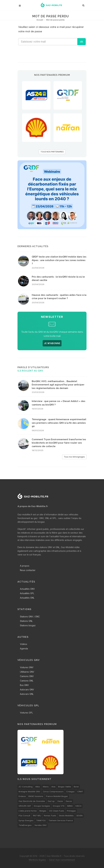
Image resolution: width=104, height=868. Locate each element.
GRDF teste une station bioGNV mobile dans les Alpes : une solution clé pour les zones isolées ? (59, 260)
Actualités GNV (27, 589)
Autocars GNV (27, 690)
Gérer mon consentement (62, 860)
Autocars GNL (27, 694)
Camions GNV (27, 676)
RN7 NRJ (37, 816)
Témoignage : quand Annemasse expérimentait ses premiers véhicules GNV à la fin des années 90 (59, 423)
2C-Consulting (26, 787)
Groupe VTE (59, 806)
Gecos (69, 801)
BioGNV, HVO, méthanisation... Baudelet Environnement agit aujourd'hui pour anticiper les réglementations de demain (58, 385)
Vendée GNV (40, 825)
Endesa (22, 796)
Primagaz (71, 811)
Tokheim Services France (61, 820)
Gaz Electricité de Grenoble (32, 801)
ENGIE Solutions (36, 796)
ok (82, 42)
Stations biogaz (28, 625)
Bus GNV (24, 685)
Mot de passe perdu (55, 20)
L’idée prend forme (28, 811)
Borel (76, 787)
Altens (46, 787)
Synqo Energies (26, 820)
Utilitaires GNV (27, 672)
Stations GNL (26, 621)
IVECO (78, 806)
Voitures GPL (26, 713)
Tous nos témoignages (74, 457)
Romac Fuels (50, 816)
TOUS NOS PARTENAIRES (52, 152)
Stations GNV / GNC (30, 617)
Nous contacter (28, 570)
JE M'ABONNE (52, 343)
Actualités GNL (27, 598)
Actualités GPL (27, 593)
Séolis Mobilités (66, 816)
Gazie (60, 801)
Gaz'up (51, 801)
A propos (25, 566)
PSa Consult (24, 816)
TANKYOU (41, 820)
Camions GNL (27, 681)
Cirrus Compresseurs (53, 791)
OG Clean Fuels (57, 811)
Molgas (43, 811)
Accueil (40, 20)
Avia (53, 787)
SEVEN (79, 816)
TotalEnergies (25, 825)
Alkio (38, 787)
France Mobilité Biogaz (57, 796)
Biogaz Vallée (65, 787)
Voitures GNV (27, 667)
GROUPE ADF (25, 806)
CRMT (80, 791)
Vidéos (24, 644)
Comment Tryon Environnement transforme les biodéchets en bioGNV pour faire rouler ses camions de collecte (59, 443)
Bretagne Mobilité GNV (29, 791)
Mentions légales (37, 860)
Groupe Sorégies (42, 806)
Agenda (24, 649)
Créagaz (70, 791)
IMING (70, 806)
